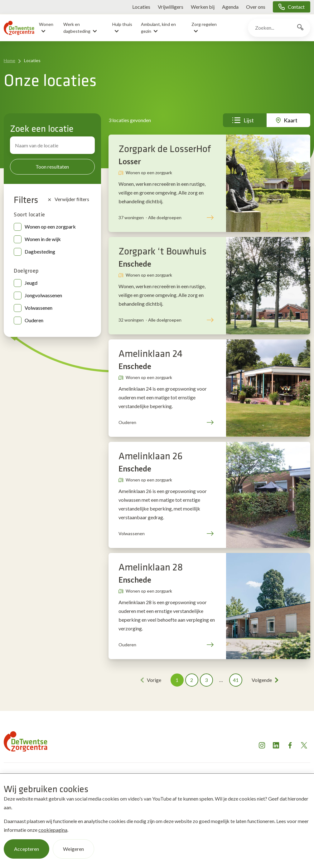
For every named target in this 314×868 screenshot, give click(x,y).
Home (10, 60)
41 (236, 680)
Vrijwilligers (171, 7)
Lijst (249, 120)
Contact (296, 7)
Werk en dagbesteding (77, 28)
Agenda (230, 7)
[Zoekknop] (300, 28)
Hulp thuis (122, 24)
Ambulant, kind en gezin (158, 28)
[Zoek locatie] (52, 145)
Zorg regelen (204, 24)
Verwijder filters (68, 199)
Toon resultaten (52, 167)
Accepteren (27, 849)
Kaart (291, 120)
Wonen (46, 24)
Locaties (141, 7)
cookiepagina (53, 830)
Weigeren (73, 849)
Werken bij (203, 7)
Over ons (256, 7)
